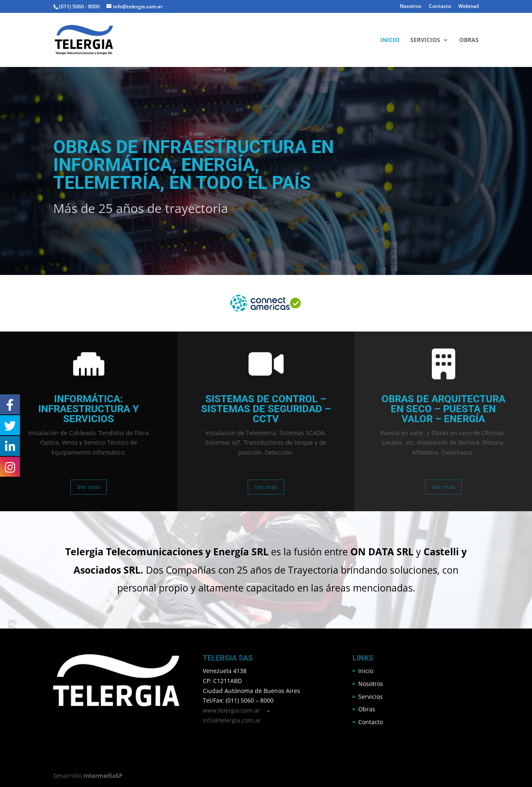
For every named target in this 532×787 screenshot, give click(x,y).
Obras (469, 40)
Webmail (469, 7)
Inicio (390, 40)
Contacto (440, 7)
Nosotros (411, 7)
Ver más (89, 487)
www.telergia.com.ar (232, 710)
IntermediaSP (103, 776)
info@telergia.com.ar (232, 720)
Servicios (425, 40)
